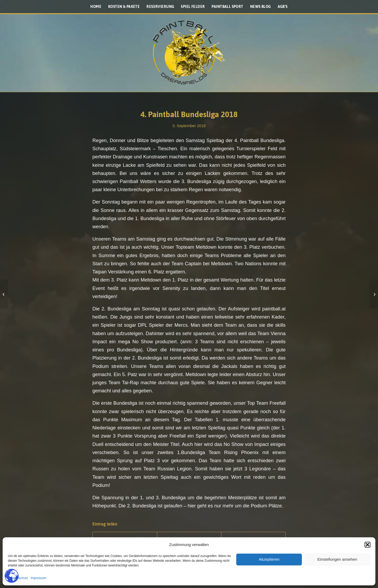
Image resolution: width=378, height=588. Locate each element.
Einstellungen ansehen (337, 559)
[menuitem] (96, 7)
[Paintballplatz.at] (189, 53)
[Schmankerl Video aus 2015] (374, 294)
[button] (367, 545)
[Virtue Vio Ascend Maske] (4, 294)
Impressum (38, 578)
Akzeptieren (269, 559)
